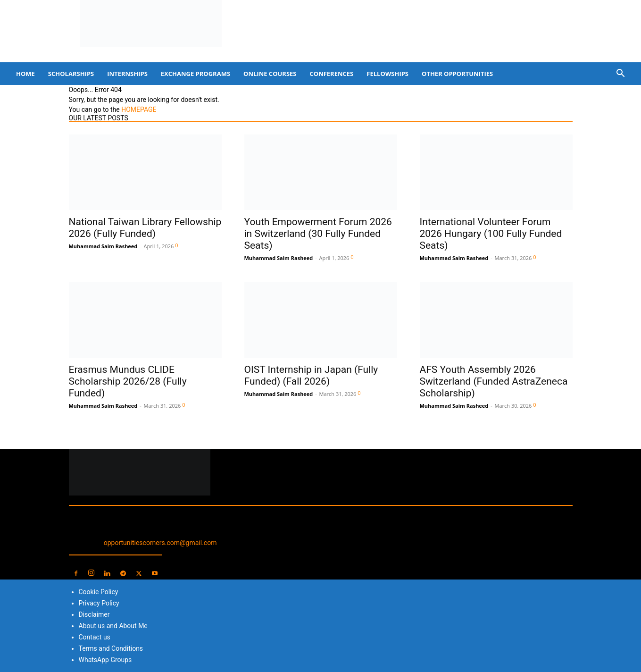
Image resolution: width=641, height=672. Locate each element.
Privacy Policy (99, 603)
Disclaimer (94, 614)
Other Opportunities (457, 74)
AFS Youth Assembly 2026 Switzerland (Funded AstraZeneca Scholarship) (494, 381)
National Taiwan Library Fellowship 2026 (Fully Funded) (145, 228)
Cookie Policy (99, 592)
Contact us (95, 637)
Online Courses (270, 74)
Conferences (332, 74)
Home (25, 74)
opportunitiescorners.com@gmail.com (160, 543)
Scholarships (71, 74)
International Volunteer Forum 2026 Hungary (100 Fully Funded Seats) (491, 234)
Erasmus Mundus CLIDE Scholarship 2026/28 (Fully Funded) (128, 381)
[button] (620, 74)
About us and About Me (113, 626)
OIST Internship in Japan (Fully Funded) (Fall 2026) (311, 375)
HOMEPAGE (139, 109)
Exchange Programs (196, 74)
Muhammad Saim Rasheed (103, 246)
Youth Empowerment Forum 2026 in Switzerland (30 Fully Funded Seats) (318, 234)
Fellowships (387, 74)
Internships (127, 74)
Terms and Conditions (111, 648)
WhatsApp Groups (105, 660)
